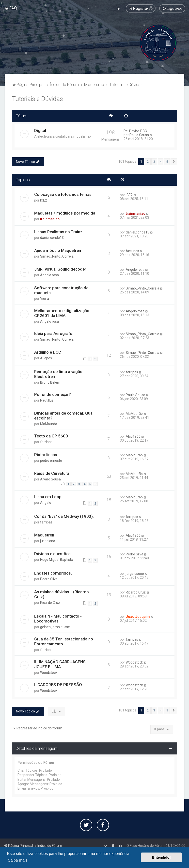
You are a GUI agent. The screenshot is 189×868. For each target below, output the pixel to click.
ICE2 (44, 200)
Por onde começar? (53, 394)
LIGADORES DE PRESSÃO (58, 685)
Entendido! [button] (161, 857)
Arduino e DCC (48, 352)
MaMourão (49, 424)
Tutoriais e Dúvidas (38, 99)
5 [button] (167, 161)
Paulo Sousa (139, 135)
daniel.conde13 (52, 238)
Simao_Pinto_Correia (57, 256)
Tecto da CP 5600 (51, 436)
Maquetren (44, 535)
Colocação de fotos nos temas (63, 194)
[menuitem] (11, 8)
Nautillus (47, 400)
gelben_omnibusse (55, 627)
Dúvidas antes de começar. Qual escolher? (64, 416)
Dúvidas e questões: (53, 553)
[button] (174, 161)
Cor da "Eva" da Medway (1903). (64, 516)
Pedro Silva (134, 554)
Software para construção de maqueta (61, 290)
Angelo (46, 503)
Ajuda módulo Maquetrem (58, 250)
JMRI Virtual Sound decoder (60, 269)
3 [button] (154, 161)
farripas (132, 372)
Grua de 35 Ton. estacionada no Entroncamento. (64, 641)
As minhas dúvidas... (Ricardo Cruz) (62, 594)
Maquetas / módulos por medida (65, 213)
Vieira (45, 299)
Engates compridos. (53, 573)
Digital (40, 130)
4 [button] (161, 161)
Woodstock (49, 673)
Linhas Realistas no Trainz (58, 232)
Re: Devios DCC (135, 131)
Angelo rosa (49, 275)
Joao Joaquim (138, 617)
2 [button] (148, 161)
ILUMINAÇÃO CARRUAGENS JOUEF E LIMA (60, 664)
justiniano (48, 541)
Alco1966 (133, 436)
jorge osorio (135, 574)
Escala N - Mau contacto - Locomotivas (58, 619)
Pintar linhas (46, 455)
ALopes (46, 358)
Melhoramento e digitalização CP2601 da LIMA (62, 313)
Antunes (132, 251)
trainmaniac (50, 219)
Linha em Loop (48, 497)
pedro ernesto (51, 461)
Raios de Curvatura (52, 473)
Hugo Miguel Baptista (57, 559)
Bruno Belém (50, 382)
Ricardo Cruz (50, 603)
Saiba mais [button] (18, 860)
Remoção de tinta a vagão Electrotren (58, 374)
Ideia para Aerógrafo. (54, 333)
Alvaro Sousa (50, 479)
